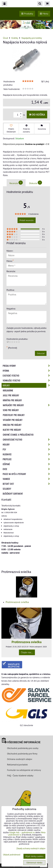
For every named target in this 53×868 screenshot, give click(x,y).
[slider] (28, 81)
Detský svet (27, 484)
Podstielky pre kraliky (14, 415)
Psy (27, 449)
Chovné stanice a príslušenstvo (18, 435)
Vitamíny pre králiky (13, 420)
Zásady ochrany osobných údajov (31, 848)
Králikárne (8, 390)
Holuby (27, 444)
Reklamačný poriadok (17, 765)
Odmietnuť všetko (34, 863)
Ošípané (27, 464)
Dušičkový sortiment (13, 494)
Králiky (27, 385)
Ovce (27, 469)
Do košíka (37, 114)
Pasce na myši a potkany (27, 474)
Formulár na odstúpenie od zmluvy (24, 770)
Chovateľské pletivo (27, 440)
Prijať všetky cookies (34, 856)
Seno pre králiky (11, 410)
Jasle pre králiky (11, 395)
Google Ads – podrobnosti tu (22, 832)
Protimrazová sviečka (17, 602)
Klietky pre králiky (12, 430)
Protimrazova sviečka (27, 642)
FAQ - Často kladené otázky (20, 775)
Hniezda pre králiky (12, 425)
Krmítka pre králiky (12, 400)
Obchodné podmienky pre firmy (22, 754)
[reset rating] (8, 342)
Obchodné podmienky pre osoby (23, 748)
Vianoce (27, 479)
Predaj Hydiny (27, 366)
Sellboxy (7, 489)
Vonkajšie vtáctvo (27, 380)
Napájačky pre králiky (27, 405)
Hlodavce (27, 454)
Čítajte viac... (27, 652)
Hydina (27, 371)
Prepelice (27, 459)
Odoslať (41, 353)
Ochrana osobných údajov (20, 759)
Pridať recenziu (27, 220)
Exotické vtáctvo (27, 376)
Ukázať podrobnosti (12, 855)
